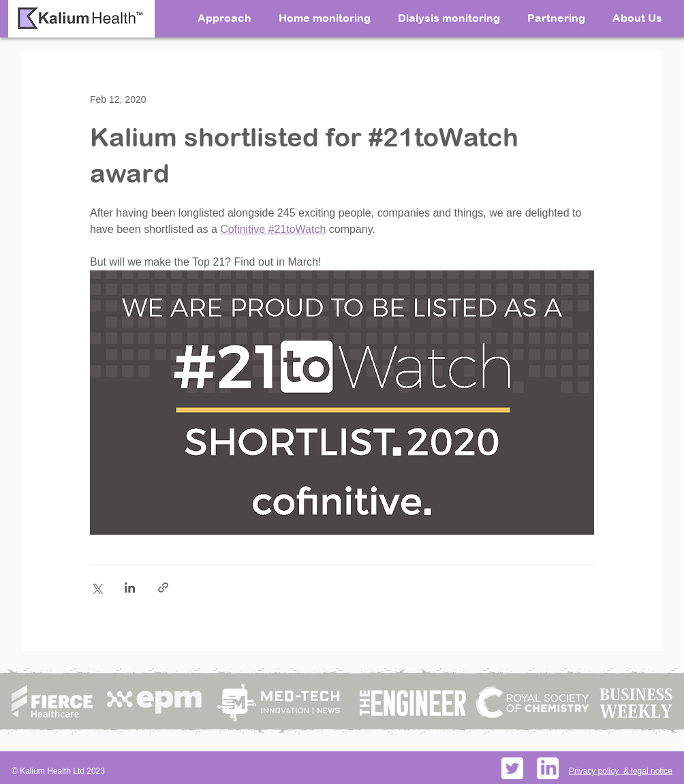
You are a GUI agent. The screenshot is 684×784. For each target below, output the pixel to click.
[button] (637, 17)
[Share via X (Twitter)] (96, 587)
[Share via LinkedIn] (130, 587)
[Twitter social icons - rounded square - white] (512, 768)
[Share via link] (163, 587)
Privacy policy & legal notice (621, 771)
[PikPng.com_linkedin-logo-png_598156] (548, 768)
